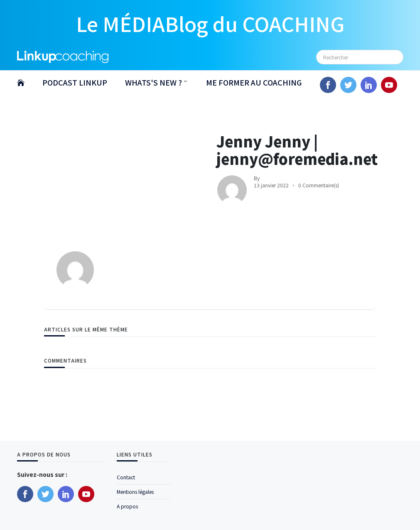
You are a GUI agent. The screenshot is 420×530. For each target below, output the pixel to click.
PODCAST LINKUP (75, 82)
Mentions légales (135, 492)
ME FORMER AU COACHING (254, 82)
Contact (126, 477)
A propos (127, 506)
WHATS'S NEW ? (154, 82)
